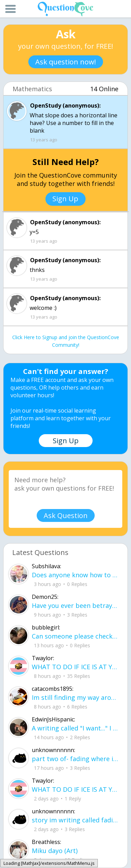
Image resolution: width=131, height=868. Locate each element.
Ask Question (66, 515)
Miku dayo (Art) (55, 851)
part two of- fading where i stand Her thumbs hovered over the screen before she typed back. (75, 759)
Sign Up (65, 199)
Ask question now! (66, 62)
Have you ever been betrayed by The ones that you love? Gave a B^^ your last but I (75, 605)
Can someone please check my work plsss (75, 636)
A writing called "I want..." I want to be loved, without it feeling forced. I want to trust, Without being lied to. (75, 728)
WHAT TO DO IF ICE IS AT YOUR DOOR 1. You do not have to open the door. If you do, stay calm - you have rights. (75, 667)
